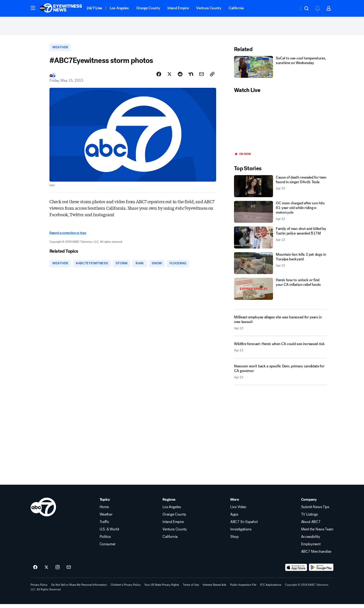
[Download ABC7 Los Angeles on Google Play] (321, 571)
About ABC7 (311, 526)
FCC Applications (271, 588)
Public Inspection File (243, 588)
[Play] (280, 126)
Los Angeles (119, 8)
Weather (106, 518)
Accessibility (311, 540)
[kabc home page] (43, 511)
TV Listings (309, 518)
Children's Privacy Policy (126, 588)
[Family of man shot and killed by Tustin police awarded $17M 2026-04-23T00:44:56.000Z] (280, 240)
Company (309, 503)
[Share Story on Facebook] (159, 77)
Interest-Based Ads (214, 588)
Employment (311, 548)
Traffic (104, 526)
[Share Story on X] (169, 77)
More (235, 503)
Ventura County (209, 8)
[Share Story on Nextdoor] (191, 77)
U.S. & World (109, 533)
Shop (234, 540)
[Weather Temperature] (292, 8)
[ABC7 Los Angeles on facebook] (35, 571)
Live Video (238, 511)
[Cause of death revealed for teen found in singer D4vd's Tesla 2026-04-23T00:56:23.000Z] (280, 189)
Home (104, 511)
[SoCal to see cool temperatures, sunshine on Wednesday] (280, 70)
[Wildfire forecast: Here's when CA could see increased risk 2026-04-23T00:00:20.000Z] (280, 351)
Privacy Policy (39, 588)
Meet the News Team (317, 533)
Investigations (241, 533)
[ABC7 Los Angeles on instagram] (58, 571)
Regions (169, 503)
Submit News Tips (315, 511)
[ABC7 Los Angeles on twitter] (46, 571)
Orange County (148, 8)
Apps (234, 518)
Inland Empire (178, 8)
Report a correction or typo (68, 236)
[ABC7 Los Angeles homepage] (61, 8)
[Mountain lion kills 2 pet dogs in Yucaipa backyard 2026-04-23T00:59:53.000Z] (280, 266)
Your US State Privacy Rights (162, 588)
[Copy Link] (212, 77)
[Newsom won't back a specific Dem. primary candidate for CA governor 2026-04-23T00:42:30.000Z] (280, 376)
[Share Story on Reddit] (180, 77)
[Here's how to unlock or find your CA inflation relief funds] (280, 292)
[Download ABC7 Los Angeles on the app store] (296, 571)
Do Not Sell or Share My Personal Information (79, 588)
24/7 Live (94, 8)
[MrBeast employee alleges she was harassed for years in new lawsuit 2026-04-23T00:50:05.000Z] (280, 325)
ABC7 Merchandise (316, 555)
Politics (105, 540)
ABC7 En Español (244, 526)
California (236, 8)
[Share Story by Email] (201, 77)
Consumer (108, 548)
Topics (105, 503)
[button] (33, 8)
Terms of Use (191, 588)
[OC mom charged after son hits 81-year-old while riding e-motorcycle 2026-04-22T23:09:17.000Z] (280, 214)
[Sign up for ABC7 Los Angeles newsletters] (69, 571)
